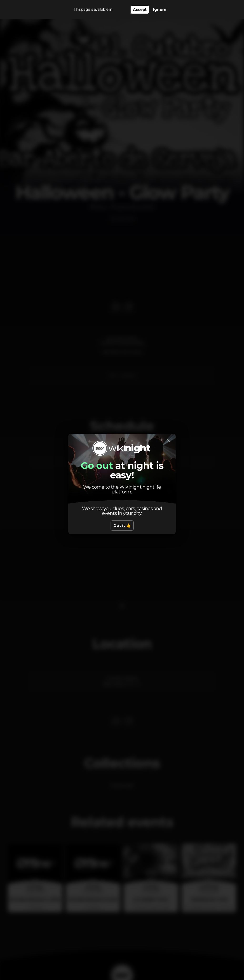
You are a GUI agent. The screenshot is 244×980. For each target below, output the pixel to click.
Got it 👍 (122, 526)
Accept (140, 10)
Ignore (160, 10)
